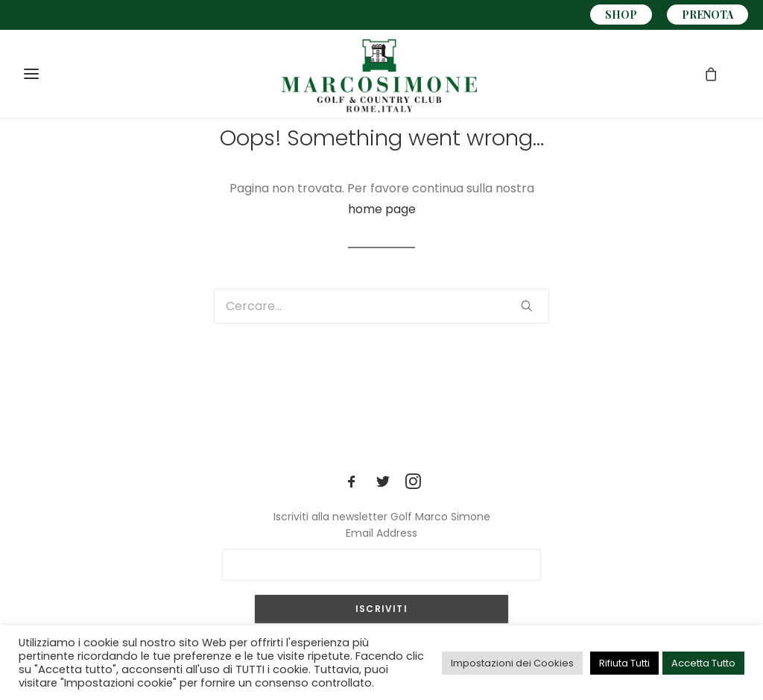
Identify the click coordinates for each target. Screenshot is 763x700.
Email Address (381, 533)
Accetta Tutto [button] (703, 663)
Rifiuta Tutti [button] (624, 663)
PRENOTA (707, 15)
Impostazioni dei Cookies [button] (512, 663)
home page (382, 209)
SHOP (621, 15)
